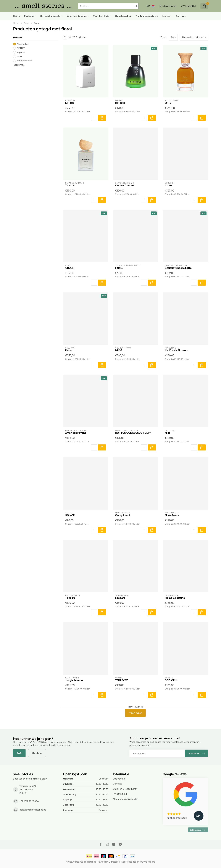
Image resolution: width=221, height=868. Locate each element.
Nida (168, 433)
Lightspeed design (130, 862)
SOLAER (70, 515)
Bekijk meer (19, 65)
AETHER (21, 48)
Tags (27, 23)
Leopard (120, 598)
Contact (181, 16)
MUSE (119, 350)
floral (37, 23)
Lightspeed (114, 862)
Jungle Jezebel (74, 680)
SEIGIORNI (171, 680)
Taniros (70, 185)
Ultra (168, 103)
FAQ (19, 753)
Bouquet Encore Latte (178, 268)
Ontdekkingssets (50, 16)
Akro (19, 57)
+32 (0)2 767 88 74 (29, 801)
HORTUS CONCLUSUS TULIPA (133, 433)
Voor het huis (101, 16)
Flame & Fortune (175, 598)
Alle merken (23, 44)
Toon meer (135, 713)
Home (17, 16)
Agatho (21, 52)
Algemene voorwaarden (126, 799)
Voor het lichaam (77, 16)
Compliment (123, 515)
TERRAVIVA (122, 680)
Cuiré (168, 185)
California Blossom (177, 350)
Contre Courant (125, 185)
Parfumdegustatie (147, 16)
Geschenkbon (123, 16)
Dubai (69, 350)
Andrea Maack (24, 61)
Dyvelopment (148, 862)
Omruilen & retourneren (125, 789)
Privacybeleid (120, 794)
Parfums (29, 16)
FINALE (119, 268)
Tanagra (70, 598)
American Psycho (76, 433)
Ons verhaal (119, 779)
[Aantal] (94, 118)
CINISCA (120, 103)
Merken (167, 16)
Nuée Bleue (172, 515)
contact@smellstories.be (33, 810)
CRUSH (70, 268)
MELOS (69, 103)
